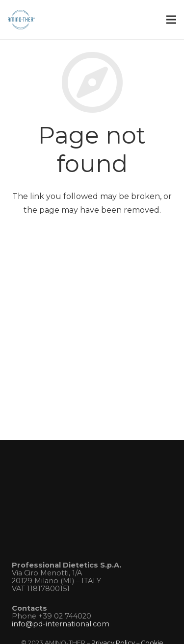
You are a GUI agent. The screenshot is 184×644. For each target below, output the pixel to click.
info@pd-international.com (61, 624)
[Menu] (171, 20)
